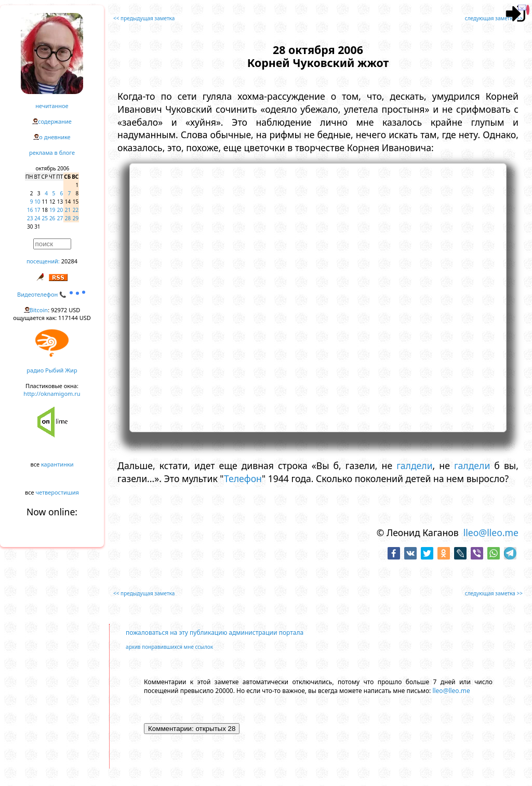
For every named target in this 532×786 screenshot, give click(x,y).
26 (52, 218)
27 (60, 218)
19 (52, 210)
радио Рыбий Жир (52, 370)
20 (60, 210)
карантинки (57, 464)
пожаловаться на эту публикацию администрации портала (215, 632)
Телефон (243, 478)
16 (30, 210)
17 (37, 210)
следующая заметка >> (494, 18)
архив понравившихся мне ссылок (169, 647)
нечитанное (52, 106)
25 (45, 218)
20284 (69, 261)
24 (37, 218)
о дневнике (55, 137)
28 (68, 218)
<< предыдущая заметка (144, 18)
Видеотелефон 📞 (52, 294)
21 (68, 210)
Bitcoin (39, 310)
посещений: (43, 261)
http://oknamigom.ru (52, 394)
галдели (414, 465)
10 (37, 202)
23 (30, 218)
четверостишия (57, 492)
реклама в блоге (52, 152)
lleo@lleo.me (491, 532)
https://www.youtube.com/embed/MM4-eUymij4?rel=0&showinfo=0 (318, 296)
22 (76, 210)
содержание (55, 121)
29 (76, 218)
